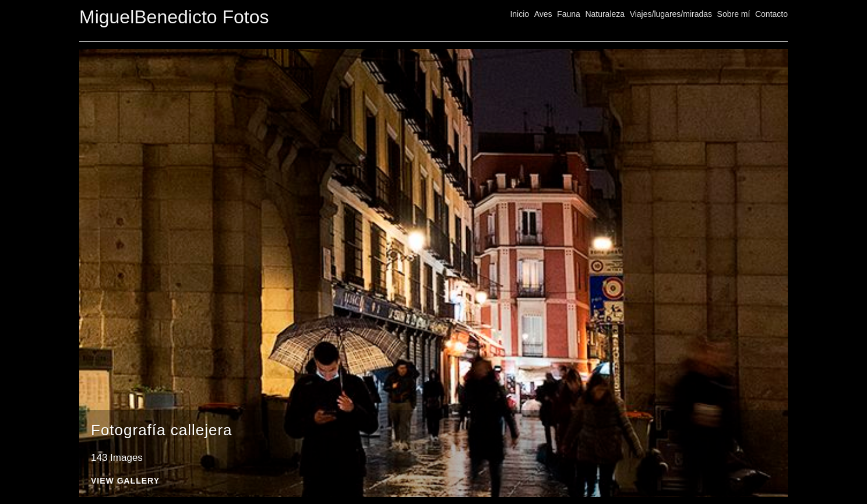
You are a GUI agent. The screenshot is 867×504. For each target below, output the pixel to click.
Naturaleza (605, 14)
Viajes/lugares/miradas (671, 14)
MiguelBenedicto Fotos (174, 17)
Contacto (771, 14)
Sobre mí (734, 14)
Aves (543, 14)
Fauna (569, 14)
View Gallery (125, 481)
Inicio (519, 14)
